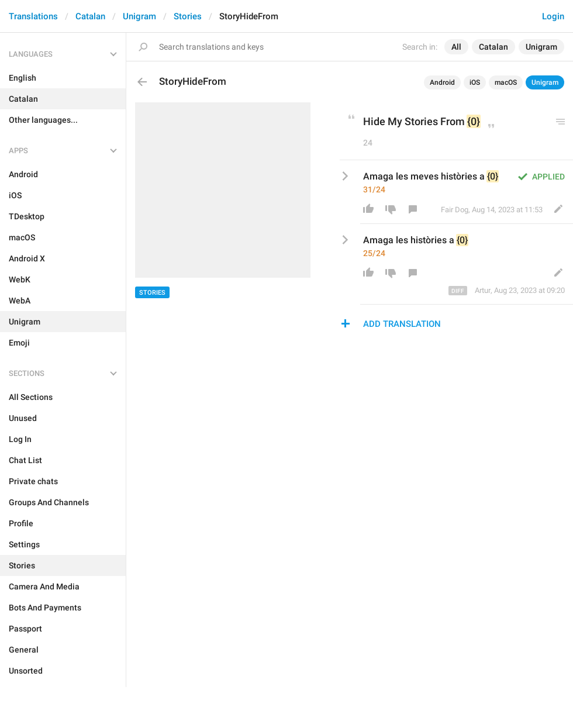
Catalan (90, 16)
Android (442, 82)
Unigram (139, 16)
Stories (188, 16)
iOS (475, 82)
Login (553, 16)
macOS (506, 82)
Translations (33, 16)
